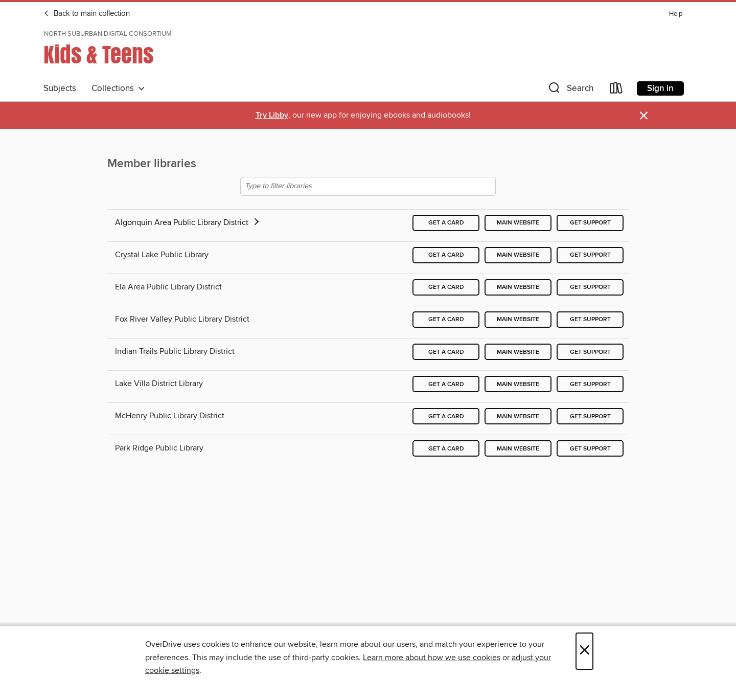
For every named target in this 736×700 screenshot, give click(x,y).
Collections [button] (118, 88)
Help (676, 14)
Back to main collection (87, 14)
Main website (518, 223)
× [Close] (584, 651)
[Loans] (616, 90)
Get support (590, 223)
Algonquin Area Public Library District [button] (188, 222)
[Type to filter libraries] (368, 186)
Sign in (660, 88)
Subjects (60, 88)
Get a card (446, 223)
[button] (570, 90)
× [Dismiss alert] (644, 116)
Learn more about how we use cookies (432, 658)
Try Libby (272, 115)
